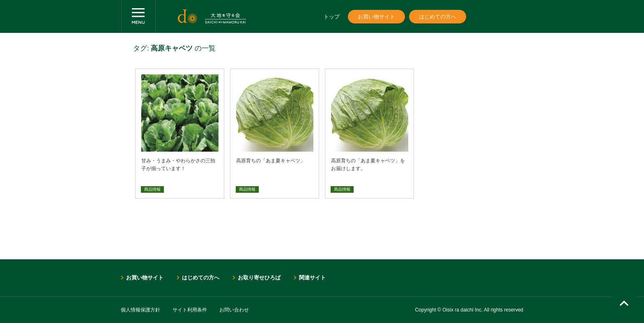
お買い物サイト (376, 17)
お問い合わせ (234, 310)
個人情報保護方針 (140, 310)
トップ (332, 17)
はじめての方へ (438, 17)
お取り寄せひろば (259, 278)
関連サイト (312, 278)
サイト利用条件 (190, 310)
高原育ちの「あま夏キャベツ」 (271, 161)
